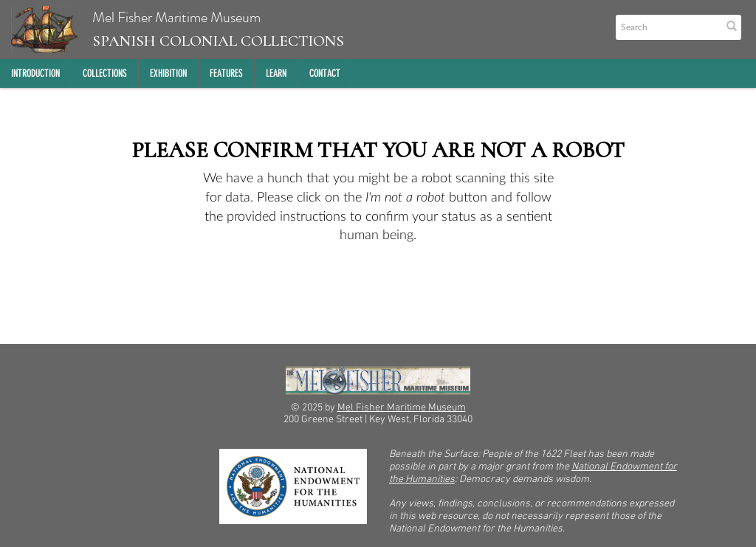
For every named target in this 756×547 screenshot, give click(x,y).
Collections (105, 73)
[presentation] (400, 292)
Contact (325, 73)
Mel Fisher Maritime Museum (178, 30)
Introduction (35, 73)
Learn (276, 73)
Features (226, 73)
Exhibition (168, 73)
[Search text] (667, 27)
